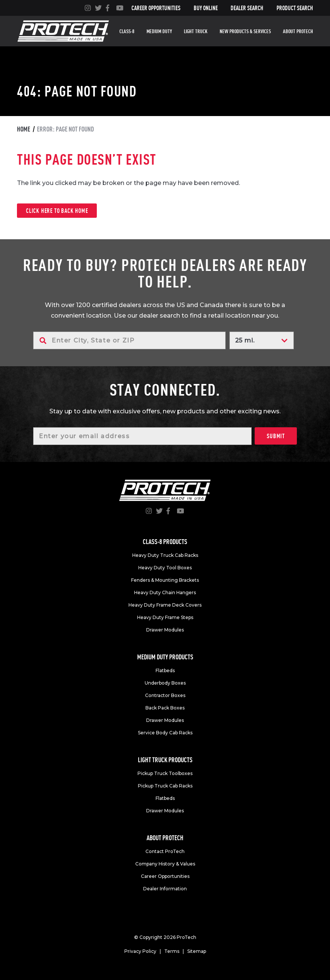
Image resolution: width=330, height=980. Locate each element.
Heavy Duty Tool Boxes (165, 568)
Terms (172, 951)
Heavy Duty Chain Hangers (165, 592)
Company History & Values (165, 864)
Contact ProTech (165, 851)
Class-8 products (165, 542)
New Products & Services (245, 31)
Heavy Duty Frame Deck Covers (165, 605)
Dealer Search (247, 8)
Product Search (295, 8)
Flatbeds (165, 670)
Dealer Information (165, 889)
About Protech (298, 31)
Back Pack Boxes (165, 708)
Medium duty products (165, 657)
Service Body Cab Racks (165, 733)
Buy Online (206, 8)
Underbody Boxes (165, 683)
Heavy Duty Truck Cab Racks (165, 555)
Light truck (196, 31)
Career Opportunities (156, 8)
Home (24, 129)
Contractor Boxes (165, 695)
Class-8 (127, 31)
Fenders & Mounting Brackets (165, 580)
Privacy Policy (140, 951)
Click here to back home (57, 211)
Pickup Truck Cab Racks (165, 786)
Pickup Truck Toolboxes (165, 773)
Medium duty (159, 31)
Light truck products (165, 760)
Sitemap (197, 951)
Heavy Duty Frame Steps (165, 617)
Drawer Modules (165, 630)
